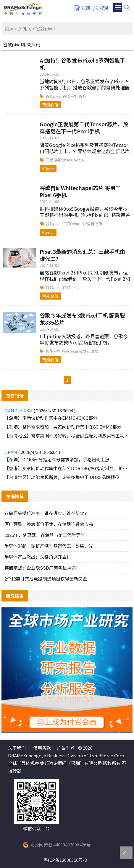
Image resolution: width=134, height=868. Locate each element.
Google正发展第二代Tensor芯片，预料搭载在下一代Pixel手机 (84, 127)
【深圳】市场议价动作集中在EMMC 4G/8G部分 (51, 418)
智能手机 (54, 351)
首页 (9, 28)
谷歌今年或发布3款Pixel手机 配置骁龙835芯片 (82, 319)
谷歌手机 (71, 96)
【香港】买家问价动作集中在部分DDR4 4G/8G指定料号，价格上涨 (67, 468)
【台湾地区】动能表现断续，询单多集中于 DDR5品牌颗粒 (62, 477)
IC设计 (48, 169)
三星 (50, 160)
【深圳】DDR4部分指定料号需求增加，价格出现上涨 (57, 459)
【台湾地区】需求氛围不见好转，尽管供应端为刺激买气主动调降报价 (67, 435)
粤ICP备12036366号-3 (65, 860)
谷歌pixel (54, 96)
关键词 (25, 28)
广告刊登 (66, 748)
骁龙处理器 (88, 351)
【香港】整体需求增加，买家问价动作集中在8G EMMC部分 (63, 427)
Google (78, 160)
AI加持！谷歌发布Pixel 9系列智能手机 (82, 64)
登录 (101, 8)
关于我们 (17, 748)
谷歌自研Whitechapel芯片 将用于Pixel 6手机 (80, 191)
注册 (82, 8)
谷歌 (83, 96)
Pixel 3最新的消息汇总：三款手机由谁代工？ (82, 255)
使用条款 (42, 748)
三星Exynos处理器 (79, 224)
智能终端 (50, 105)
